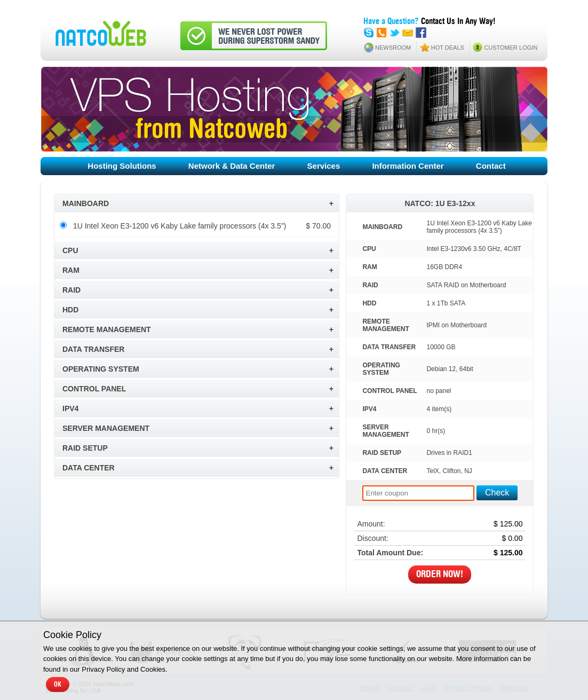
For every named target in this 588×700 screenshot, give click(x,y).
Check (497, 493)
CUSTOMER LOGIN (511, 48)
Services (324, 166)
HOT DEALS (448, 48)
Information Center (408, 166)
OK (58, 685)
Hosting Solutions (122, 166)
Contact (491, 166)
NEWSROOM (393, 48)
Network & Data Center (232, 166)
